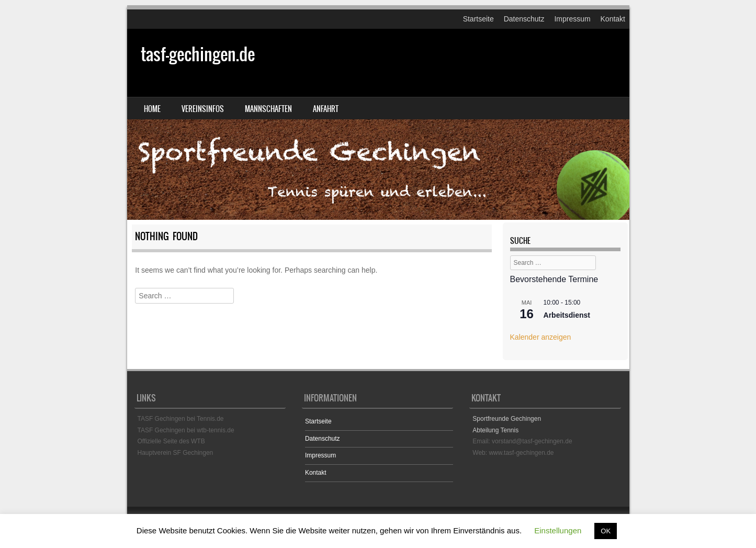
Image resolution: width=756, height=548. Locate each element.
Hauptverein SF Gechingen (176, 453)
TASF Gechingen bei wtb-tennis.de (186, 430)
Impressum (572, 19)
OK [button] (606, 531)
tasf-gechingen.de (198, 54)
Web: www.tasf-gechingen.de (513, 453)
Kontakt (613, 19)
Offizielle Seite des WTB (171, 441)
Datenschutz (524, 19)
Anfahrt (326, 109)
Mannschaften (268, 109)
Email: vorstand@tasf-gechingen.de (522, 441)
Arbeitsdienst (567, 315)
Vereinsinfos (203, 109)
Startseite (478, 19)
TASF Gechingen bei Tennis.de (181, 419)
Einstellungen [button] (558, 530)
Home (152, 109)
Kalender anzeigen (541, 337)
